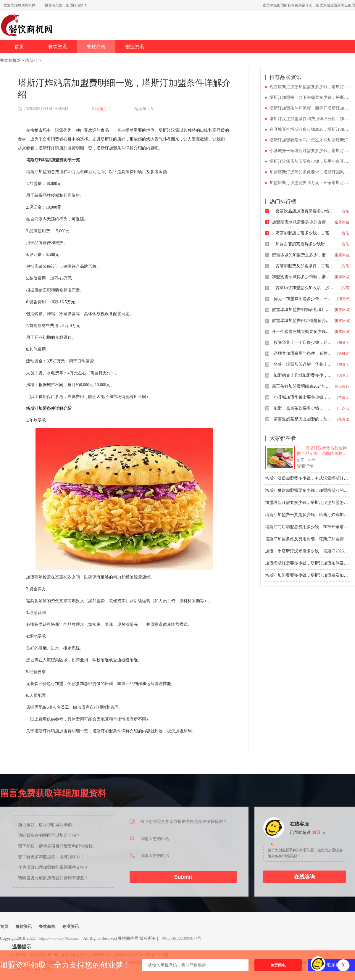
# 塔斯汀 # (101, 109)
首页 (19, 47)
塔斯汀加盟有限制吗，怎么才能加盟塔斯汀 (309, 140)
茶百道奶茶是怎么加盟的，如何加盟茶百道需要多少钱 (303, 419)
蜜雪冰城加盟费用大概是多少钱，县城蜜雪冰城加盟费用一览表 (301, 321)
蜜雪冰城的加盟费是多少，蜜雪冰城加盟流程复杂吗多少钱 (301, 255)
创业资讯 (135, 47)
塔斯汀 (31, 61)
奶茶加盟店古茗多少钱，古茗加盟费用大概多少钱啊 (305, 233)
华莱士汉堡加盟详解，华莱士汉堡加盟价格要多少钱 (303, 364)
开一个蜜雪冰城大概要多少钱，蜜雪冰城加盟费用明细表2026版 (301, 332)
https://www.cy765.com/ (59, 938)
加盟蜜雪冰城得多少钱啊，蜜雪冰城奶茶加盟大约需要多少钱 (301, 277)
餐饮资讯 (58, 47)
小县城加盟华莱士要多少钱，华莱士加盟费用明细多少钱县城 (303, 397)
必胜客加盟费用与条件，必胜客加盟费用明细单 (303, 353)
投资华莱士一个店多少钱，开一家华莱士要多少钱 (303, 342)
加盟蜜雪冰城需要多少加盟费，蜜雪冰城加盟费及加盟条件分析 (301, 222)
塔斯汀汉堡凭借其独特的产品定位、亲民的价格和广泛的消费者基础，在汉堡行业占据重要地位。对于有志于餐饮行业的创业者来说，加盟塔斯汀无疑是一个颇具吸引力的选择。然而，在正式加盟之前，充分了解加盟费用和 (322, 451)
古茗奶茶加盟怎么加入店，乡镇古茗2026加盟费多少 (305, 288)
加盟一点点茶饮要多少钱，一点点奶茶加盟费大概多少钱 (303, 408)
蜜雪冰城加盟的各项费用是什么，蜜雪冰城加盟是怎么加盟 (309, 5)
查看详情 (305, 466)
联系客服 (335, 965)
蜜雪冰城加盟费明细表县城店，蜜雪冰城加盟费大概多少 (301, 310)
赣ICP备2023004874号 (182, 938)
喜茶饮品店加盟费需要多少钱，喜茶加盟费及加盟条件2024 (305, 211)
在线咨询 (305, 877)
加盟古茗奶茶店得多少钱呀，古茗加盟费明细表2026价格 (305, 244)
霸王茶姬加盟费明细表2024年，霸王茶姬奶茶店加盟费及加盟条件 (301, 386)
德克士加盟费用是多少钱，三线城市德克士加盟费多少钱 (303, 299)
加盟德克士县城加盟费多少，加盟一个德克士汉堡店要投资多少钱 (303, 375)
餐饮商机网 (10, 61)
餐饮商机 (96, 47)
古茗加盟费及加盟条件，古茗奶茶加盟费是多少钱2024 (305, 266)
